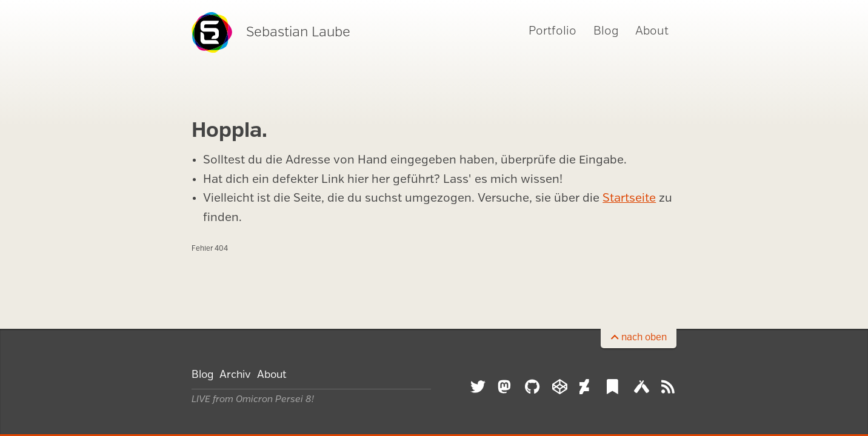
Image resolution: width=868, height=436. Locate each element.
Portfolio (553, 31)
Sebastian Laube (271, 32)
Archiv (235, 375)
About (652, 31)
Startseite (629, 199)
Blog (606, 31)
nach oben (644, 338)
